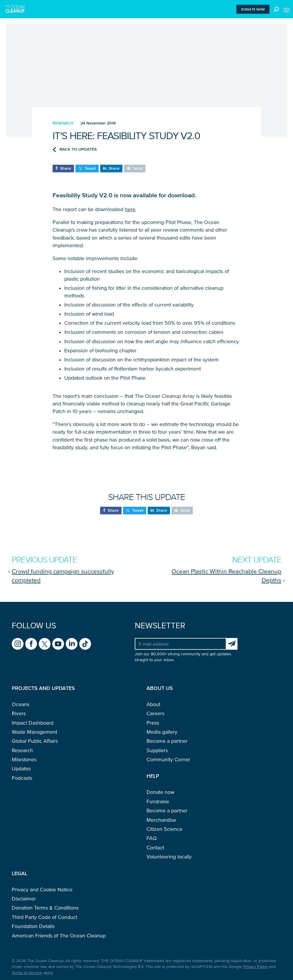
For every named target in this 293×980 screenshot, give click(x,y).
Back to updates (75, 150)
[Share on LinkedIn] (111, 169)
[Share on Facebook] (63, 169)
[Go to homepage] (15, 9)
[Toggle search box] (275, 9)
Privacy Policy (255, 967)
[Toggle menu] (287, 9)
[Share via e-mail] (135, 169)
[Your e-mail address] (180, 644)
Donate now (253, 9)
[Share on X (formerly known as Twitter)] (87, 169)
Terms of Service (27, 973)
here (130, 209)
